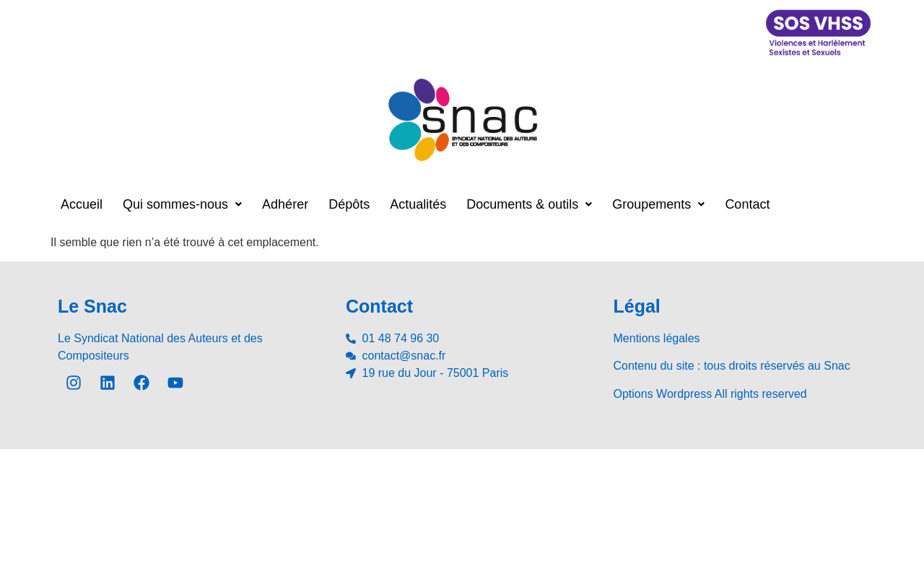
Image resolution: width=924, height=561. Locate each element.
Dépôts (349, 204)
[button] (182, 204)
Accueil (82, 204)
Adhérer (285, 204)
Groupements (658, 204)
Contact (747, 204)
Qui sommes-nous (182, 204)
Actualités (418, 204)
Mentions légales (657, 338)
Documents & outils (529, 204)
